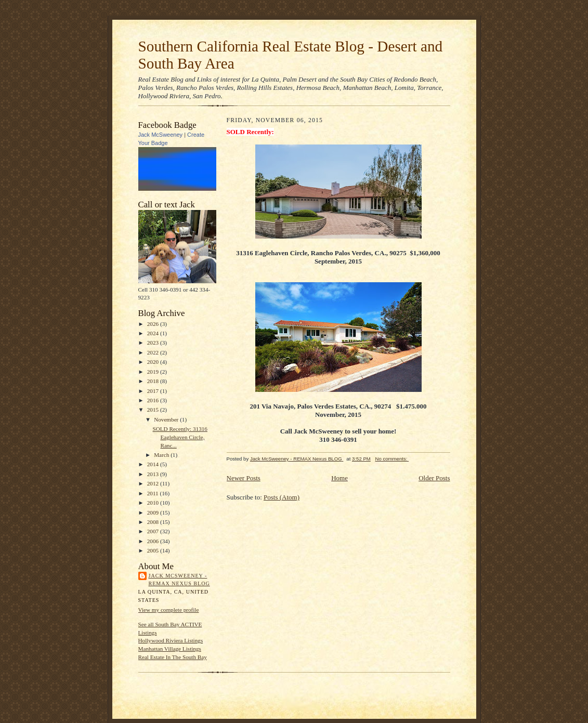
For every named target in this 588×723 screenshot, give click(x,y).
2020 (154, 362)
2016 (154, 400)
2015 (154, 410)
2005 (154, 550)
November (167, 419)
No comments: (392, 459)
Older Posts (434, 478)
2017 (154, 391)
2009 (154, 512)
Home (339, 478)
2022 (154, 352)
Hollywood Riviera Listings (171, 640)
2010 (154, 503)
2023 (154, 343)
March (162, 455)
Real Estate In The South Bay (173, 657)
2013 (154, 474)
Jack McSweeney (161, 135)
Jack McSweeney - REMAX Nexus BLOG (179, 580)
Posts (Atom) (282, 497)
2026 (154, 324)
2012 (154, 483)
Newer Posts (244, 478)
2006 (154, 541)
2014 (154, 464)
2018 (154, 381)
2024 (154, 333)
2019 (154, 372)
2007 (154, 531)
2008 (154, 522)
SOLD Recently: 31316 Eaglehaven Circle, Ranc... (180, 437)
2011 (154, 493)
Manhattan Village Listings (170, 649)
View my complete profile (169, 610)
